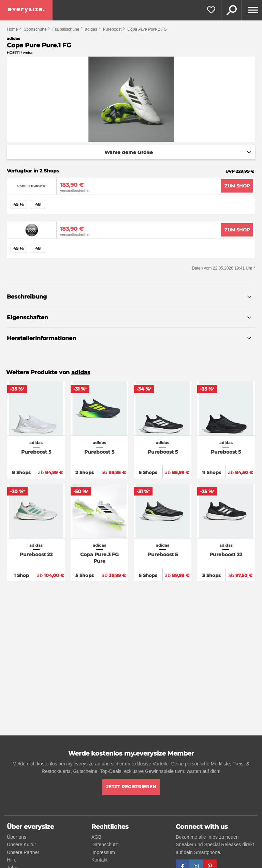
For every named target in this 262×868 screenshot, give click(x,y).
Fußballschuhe (66, 29)
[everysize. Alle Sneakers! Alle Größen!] (26, 10)
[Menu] (252, 10)
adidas (91, 29)
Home (12, 29)
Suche (231, 10)
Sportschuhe (35, 29)
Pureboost (112, 29)
